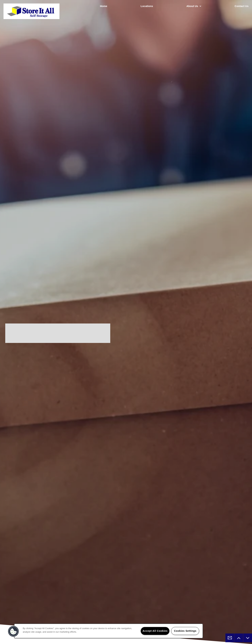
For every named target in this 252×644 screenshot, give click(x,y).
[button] (13, 631)
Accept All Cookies (155, 631)
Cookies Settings (185, 631)
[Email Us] (230, 638)
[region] (108, 631)
